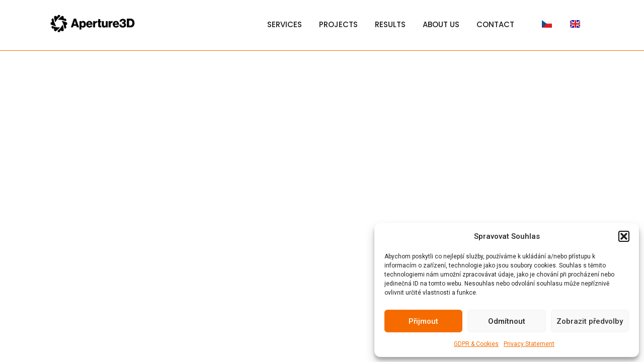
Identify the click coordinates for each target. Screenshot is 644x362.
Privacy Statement (529, 344)
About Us (441, 24)
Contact (495, 24)
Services (285, 24)
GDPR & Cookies (476, 344)
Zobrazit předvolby (590, 321)
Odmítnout (507, 321)
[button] (624, 236)
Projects (338, 24)
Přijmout (423, 321)
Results (390, 24)
